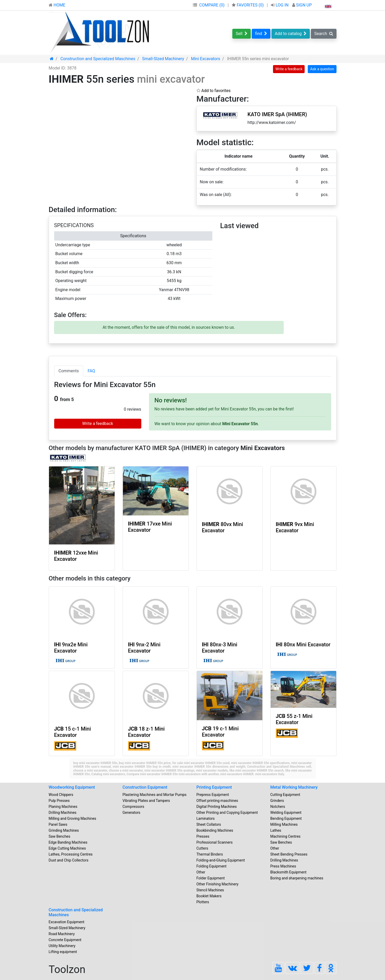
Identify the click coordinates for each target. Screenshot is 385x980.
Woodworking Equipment (72, 787)
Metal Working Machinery (294, 787)
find (261, 34)
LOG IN (280, 5)
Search (324, 34)
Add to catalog (291, 34)
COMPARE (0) (212, 5)
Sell (241, 34)
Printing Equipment (214, 787)
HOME (57, 5)
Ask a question (322, 69)
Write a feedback (289, 69)
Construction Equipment (145, 787)
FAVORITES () (248, 5)
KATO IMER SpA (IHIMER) (277, 114)
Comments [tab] (69, 371)
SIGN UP (302, 5)
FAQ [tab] (91, 371)
